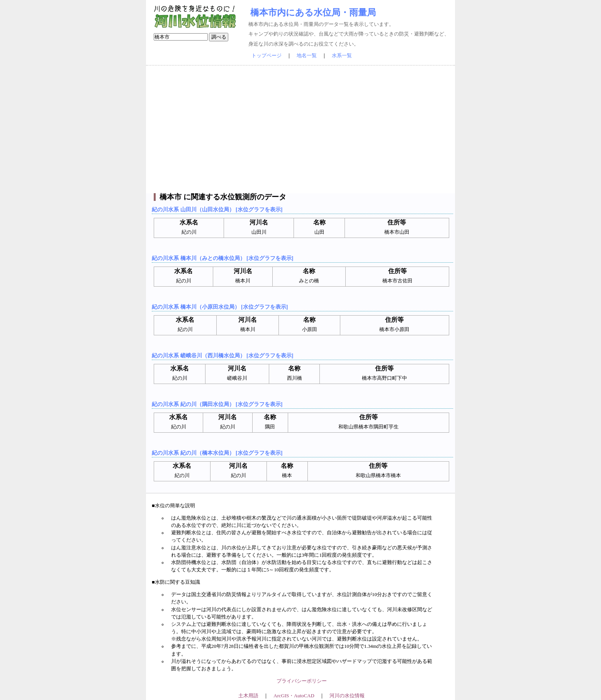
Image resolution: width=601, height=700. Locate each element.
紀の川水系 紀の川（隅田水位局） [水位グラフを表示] (217, 404)
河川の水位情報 (347, 696)
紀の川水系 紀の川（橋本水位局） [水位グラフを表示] (217, 453)
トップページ (267, 56)
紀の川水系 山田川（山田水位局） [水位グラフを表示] (217, 209)
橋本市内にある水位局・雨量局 (313, 12)
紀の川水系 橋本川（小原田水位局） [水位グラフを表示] (220, 307)
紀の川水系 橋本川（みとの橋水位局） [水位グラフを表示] (222, 258)
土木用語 (248, 696)
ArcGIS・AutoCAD (294, 696)
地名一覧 (307, 56)
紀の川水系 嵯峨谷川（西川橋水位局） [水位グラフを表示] (222, 355)
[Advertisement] (300, 129)
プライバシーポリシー (302, 681)
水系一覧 (342, 56)
